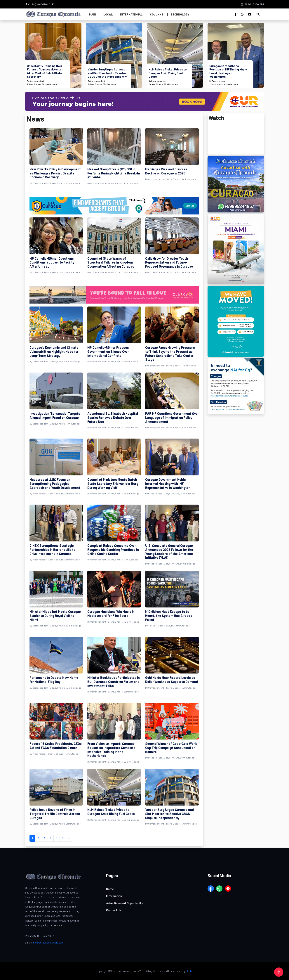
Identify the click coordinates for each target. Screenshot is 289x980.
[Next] (69, 838)
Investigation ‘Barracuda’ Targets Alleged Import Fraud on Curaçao (55, 415)
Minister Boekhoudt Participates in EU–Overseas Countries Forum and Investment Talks (114, 682)
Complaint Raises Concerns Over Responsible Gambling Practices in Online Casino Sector (113, 549)
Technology (180, 14)
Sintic (190, 971)
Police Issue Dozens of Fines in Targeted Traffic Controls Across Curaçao (55, 814)
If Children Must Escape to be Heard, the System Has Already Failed (169, 615)
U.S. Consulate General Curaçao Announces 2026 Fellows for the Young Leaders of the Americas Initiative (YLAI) (169, 552)
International (131, 14)
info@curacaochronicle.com (48, 942)
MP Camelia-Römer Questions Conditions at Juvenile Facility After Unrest (52, 262)
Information (114, 896)
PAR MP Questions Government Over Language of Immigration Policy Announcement (172, 417)
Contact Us (114, 910)
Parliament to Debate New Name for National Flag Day (54, 680)
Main (93, 14)
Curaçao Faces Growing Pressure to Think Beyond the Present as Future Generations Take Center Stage (170, 353)
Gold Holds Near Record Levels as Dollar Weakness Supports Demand (172, 680)
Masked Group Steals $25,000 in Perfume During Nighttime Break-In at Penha (114, 173)
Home (110, 889)
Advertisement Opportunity (125, 903)
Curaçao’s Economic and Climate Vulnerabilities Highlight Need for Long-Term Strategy (54, 351)
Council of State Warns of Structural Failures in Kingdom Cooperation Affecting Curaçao (111, 262)
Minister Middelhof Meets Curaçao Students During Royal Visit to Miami (55, 615)
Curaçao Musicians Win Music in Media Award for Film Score (111, 614)
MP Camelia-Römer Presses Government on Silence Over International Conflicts (108, 351)
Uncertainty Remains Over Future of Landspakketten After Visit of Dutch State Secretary (45, 71)
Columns (157, 14)
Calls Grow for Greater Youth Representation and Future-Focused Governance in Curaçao (169, 262)
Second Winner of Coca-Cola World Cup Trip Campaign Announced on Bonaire (171, 748)
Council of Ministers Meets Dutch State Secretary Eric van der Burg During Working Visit (113, 483)
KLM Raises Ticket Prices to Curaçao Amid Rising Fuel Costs (168, 73)
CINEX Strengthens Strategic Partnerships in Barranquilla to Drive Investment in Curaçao (52, 549)
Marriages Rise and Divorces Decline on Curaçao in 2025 (166, 171)
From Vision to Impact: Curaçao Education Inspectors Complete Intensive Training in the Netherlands (111, 750)
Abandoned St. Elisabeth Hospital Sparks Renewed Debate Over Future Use (113, 417)
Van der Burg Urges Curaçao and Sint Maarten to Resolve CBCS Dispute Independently (107, 73)
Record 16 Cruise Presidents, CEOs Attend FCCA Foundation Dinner (56, 746)
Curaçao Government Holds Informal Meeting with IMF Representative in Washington (168, 483)
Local (108, 14)
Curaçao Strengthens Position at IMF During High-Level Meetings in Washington (228, 71)
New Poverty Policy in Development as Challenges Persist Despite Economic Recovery (55, 173)
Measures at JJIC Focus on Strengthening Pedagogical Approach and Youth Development (55, 483)
